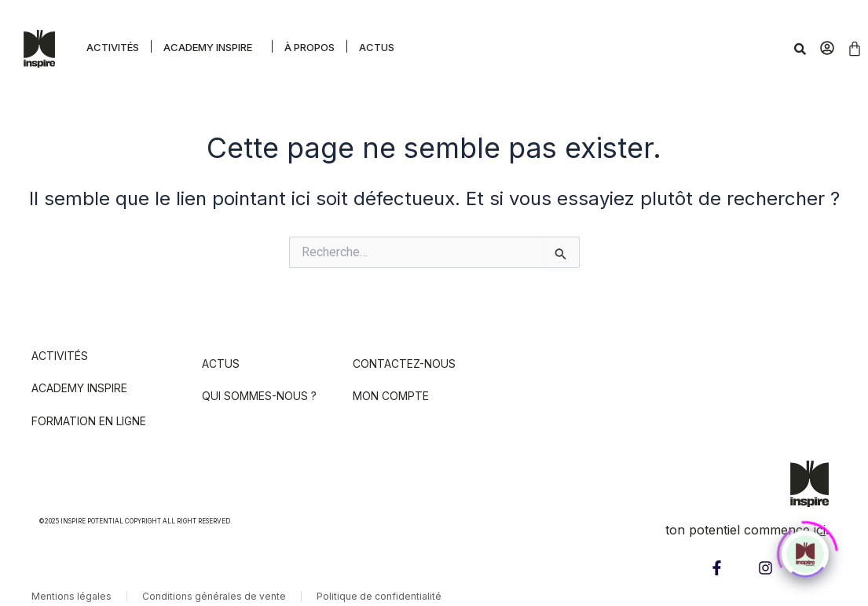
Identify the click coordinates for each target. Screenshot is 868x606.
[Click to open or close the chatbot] (805, 549)
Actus (377, 48)
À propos (309, 48)
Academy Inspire (208, 48)
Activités (113, 48)
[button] (212, 46)
